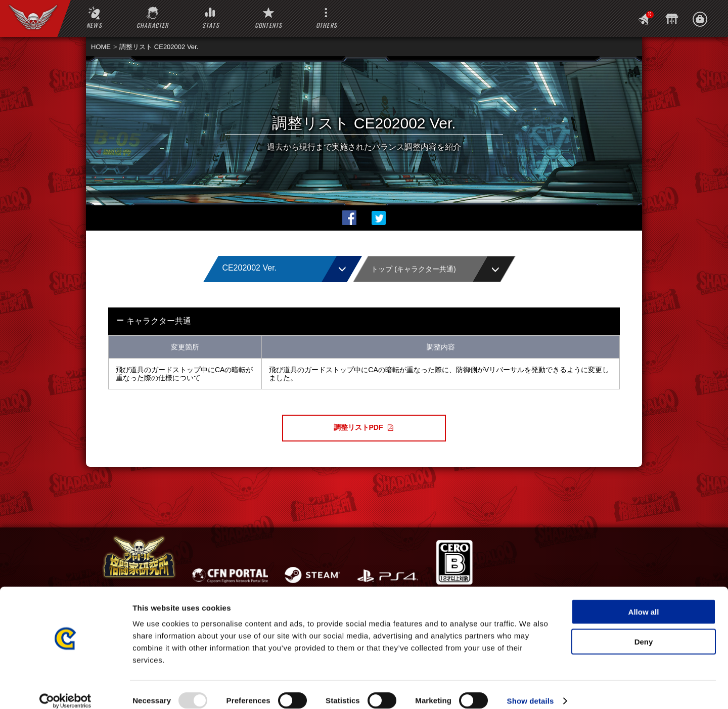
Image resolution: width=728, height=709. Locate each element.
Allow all (644, 600)
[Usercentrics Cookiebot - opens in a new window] (65, 689)
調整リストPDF (358, 427)
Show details (531, 689)
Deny (644, 630)
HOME (101, 47)
